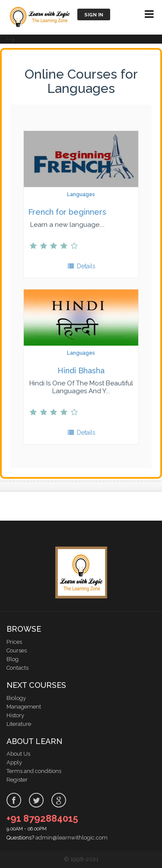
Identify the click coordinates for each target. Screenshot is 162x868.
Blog (13, 659)
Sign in (94, 15)
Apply (14, 762)
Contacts (17, 668)
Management (24, 707)
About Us (18, 754)
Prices (14, 642)
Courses (17, 650)
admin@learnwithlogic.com (71, 838)
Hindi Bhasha (81, 370)
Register (17, 780)
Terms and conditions (34, 771)
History (15, 715)
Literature (19, 724)
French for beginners (67, 212)
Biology (16, 698)
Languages (81, 194)
